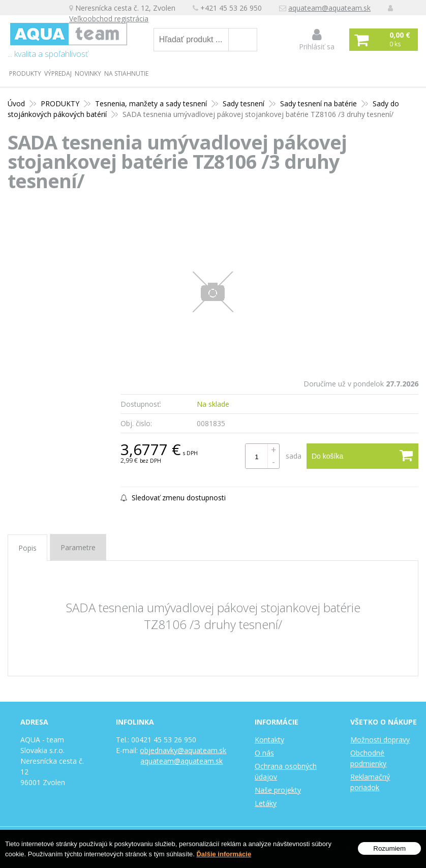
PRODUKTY (25, 73)
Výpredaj (58, 73)
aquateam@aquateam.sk (329, 8)
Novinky (88, 73)
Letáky (266, 803)
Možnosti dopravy (380, 740)
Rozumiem (389, 848)
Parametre (78, 547)
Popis (27, 548)
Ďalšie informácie (224, 854)
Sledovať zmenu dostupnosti (173, 498)
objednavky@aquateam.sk (183, 750)
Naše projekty (278, 790)
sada (294, 456)
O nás (264, 753)
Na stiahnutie (126, 73)
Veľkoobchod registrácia (109, 19)
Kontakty (269, 740)
